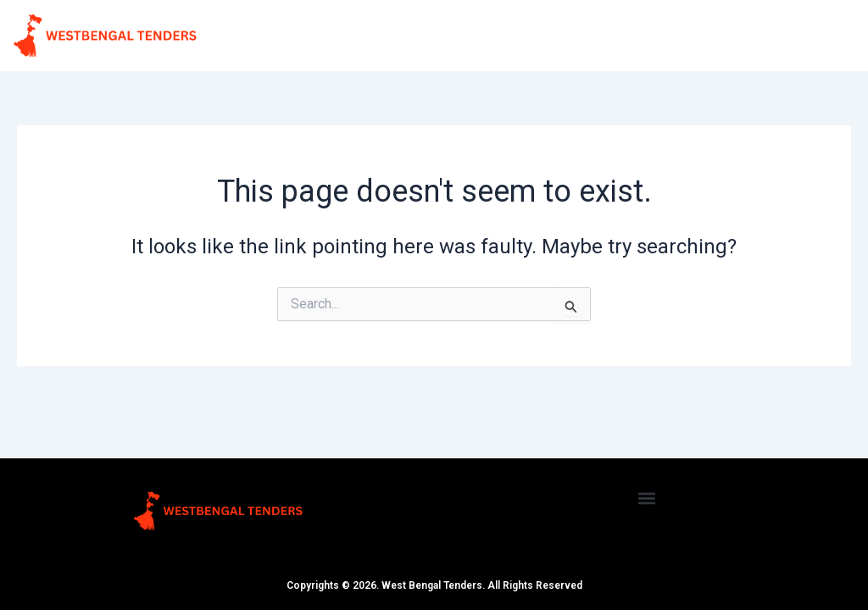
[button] (647, 498)
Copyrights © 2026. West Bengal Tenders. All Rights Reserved (434, 585)
